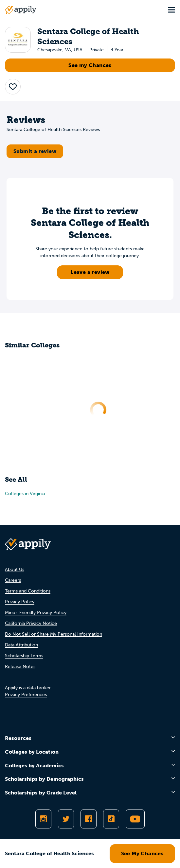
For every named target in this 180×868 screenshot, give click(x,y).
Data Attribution (21, 645)
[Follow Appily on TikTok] (111, 819)
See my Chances (90, 65)
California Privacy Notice (31, 623)
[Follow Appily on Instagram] (43, 819)
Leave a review (90, 272)
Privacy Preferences (26, 695)
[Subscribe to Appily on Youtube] (135, 819)
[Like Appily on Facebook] (89, 819)
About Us (15, 569)
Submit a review (35, 151)
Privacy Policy (20, 602)
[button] (13, 87)
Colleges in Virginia (25, 494)
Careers (13, 580)
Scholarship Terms (24, 656)
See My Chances (143, 853)
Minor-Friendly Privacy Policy (36, 613)
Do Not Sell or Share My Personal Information (54, 634)
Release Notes (20, 667)
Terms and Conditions (28, 591)
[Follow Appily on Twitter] (66, 819)
